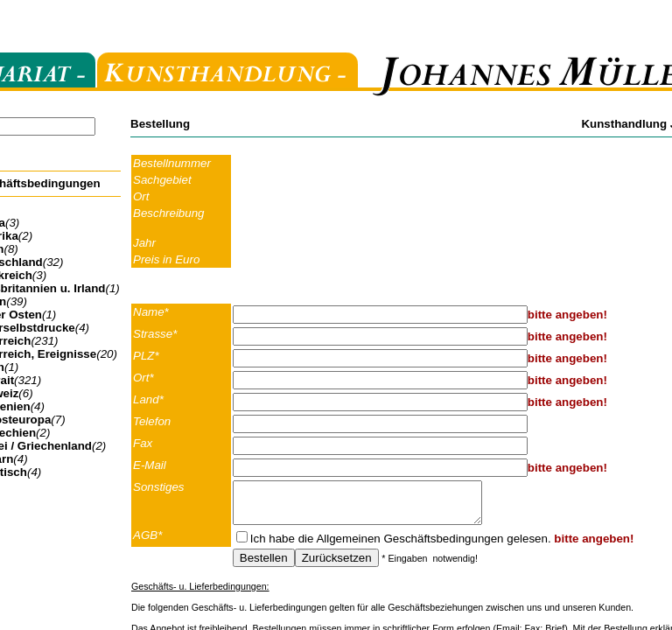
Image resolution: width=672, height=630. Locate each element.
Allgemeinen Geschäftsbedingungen (409, 546)
